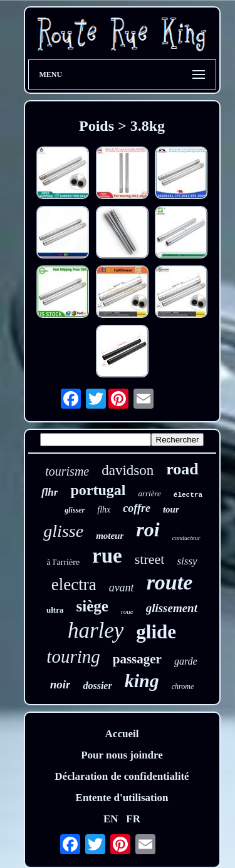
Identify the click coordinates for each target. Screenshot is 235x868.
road (182, 469)
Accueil (122, 734)
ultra (55, 610)
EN (111, 819)
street (150, 559)
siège (92, 606)
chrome (183, 687)
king (142, 681)
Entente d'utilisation (122, 798)
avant (122, 588)
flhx (104, 510)
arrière (149, 493)
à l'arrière (63, 562)
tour (171, 509)
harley (96, 631)
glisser (75, 510)
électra (188, 495)
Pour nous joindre (122, 755)
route (170, 582)
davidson (128, 470)
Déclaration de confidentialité (122, 776)
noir (60, 684)
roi (148, 529)
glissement (172, 608)
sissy (187, 561)
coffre (137, 508)
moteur (110, 536)
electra (74, 585)
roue (127, 611)
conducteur (186, 538)
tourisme (67, 471)
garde (186, 661)
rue (107, 556)
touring (73, 656)
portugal (98, 490)
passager (137, 659)
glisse (63, 531)
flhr (50, 492)
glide (156, 632)
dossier (97, 686)
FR (133, 819)
